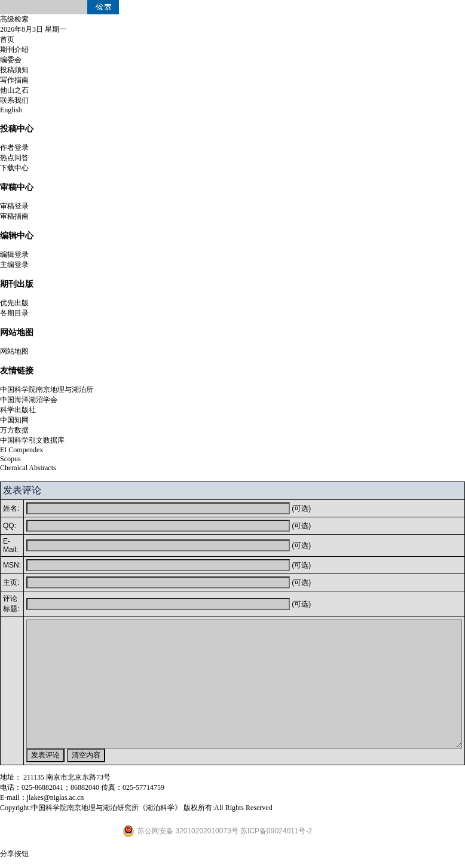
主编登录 (14, 265)
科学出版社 (18, 410)
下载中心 (14, 168)
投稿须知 (14, 70)
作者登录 (14, 148)
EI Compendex (22, 450)
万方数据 (14, 430)
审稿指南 (14, 216)
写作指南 (14, 80)
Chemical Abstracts (28, 468)
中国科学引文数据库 (32, 440)
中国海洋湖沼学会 (29, 400)
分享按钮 (14, 854)
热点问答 (14, 158)
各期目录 (14, 313)
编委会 (11, 60)
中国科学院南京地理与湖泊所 (47, 389)
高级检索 (14, 19)
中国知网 (14, 420)
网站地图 (14, 351)
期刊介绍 (14, 50)
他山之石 (14, 90)
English (11, 110)
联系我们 (14, 100)
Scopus (10, 459)
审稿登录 (14, 206)
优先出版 (14, 303)
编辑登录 (14, 254)
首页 (7, 39)
